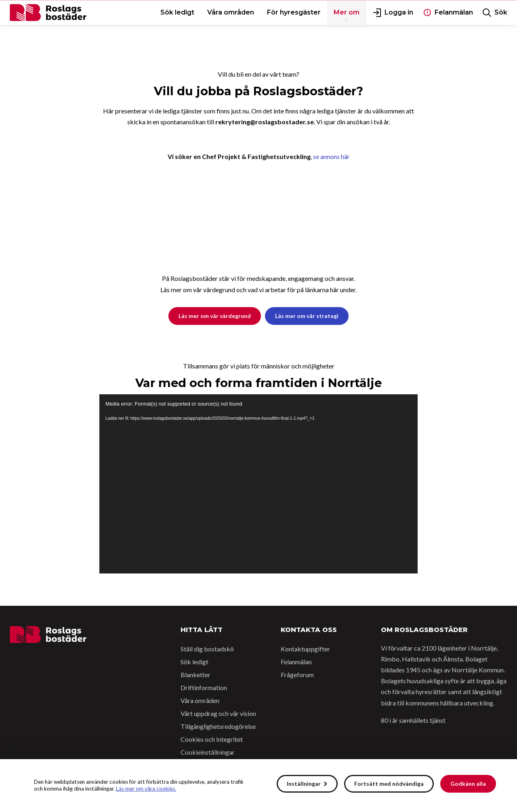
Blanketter (195, 675)
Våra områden (200, 700)
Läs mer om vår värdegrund (215, 316)
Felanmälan (296, 662)
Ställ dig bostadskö (207, 649)
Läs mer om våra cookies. (146, 789)
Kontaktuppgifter (305, 649)
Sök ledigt (194, 662)
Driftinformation (204, 687)
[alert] (258, 786)
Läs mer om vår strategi (307, 316)
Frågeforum (297, 675)
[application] (258, 484)
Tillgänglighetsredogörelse (218, 726)
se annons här (331, 156)
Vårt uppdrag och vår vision (218, 713)
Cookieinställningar (208, 752)
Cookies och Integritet (212, 739)
